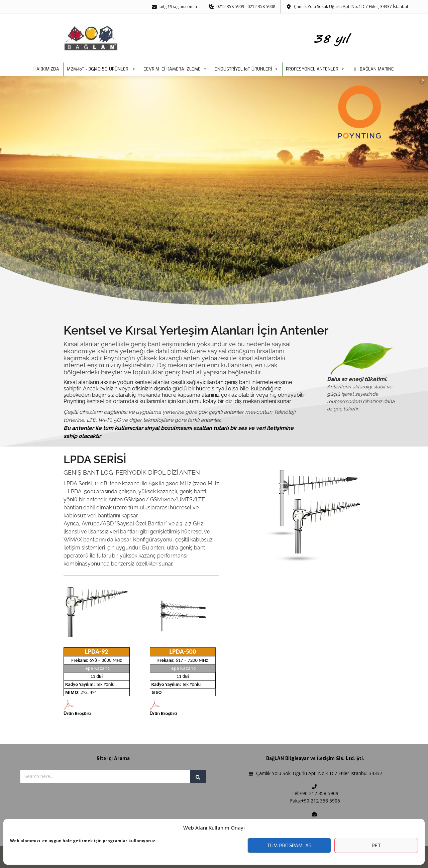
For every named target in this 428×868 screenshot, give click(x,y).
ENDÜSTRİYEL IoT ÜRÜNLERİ (246, 69)
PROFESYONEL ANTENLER (315, 69)
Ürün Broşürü (77, 713)
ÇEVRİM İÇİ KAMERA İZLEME (175, 69)
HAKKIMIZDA (46, 69)
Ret (376, 846)
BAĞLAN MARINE (377, 69)
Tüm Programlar (289, 846)
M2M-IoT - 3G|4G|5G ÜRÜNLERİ (101, 69)
